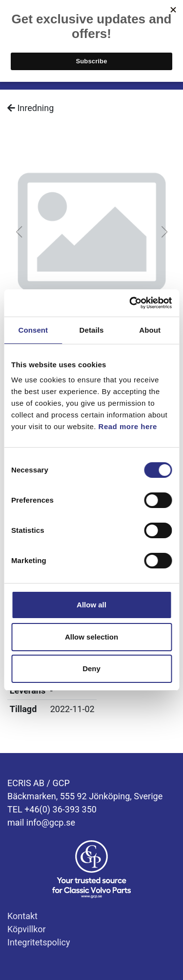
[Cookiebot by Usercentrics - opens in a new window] (130, 303)
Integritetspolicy (39, 942)
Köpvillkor (27, 929)
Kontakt (22, 916)
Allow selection (91, 637)
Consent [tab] (33, 330)
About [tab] (150, 330)
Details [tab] (92, 330)
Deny (91, 669)
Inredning (30, 108)
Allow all (91, 605)
